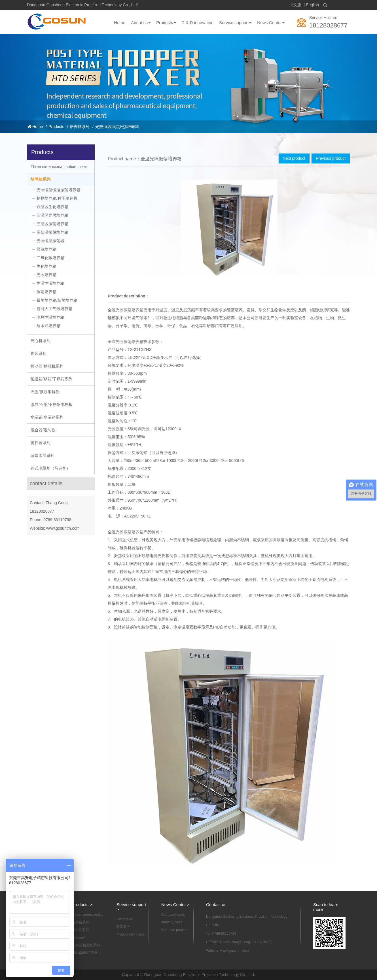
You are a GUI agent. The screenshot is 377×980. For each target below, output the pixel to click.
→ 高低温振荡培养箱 (50, 232)
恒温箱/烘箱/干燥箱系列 (52, 379)
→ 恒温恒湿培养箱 (48, 283)
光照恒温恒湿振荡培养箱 (117, 127)
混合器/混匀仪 (43, 430)
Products (166, 23)
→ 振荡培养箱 (44, 292)
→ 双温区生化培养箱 (50, 207)
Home (120, 23)
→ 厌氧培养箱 (44, 249)
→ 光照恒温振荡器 (48, 241)
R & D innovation (198, 23)
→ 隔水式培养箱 (46, 326)
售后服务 (123, 927)
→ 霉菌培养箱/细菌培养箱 (54, 300)
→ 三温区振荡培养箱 (50, 224)
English (312, 5)
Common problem (175, 930)
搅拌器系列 (41, 443)
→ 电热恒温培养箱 (48, 317)
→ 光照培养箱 (44, 275)
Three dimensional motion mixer (59, 167)
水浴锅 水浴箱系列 (47, 417)
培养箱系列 (80, 127)
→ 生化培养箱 (44, 266)
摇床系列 (39, 353)
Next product (294, 158)
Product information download (131, 935)
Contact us (125, 919)
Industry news (172, 922)
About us (141, 23)
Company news (173, 915)
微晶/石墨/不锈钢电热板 (52, 404)
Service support (235, 23)
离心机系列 (41, 341)
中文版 (295, 5)
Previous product (331, 158)
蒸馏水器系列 (43, 455)
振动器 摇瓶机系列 (47, 366)
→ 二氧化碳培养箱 (48, 258)
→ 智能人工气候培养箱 (52, 309)
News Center (271, 23)
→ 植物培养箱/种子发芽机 (54, 198)
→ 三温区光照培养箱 (50, 215)
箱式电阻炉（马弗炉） (50, 468)
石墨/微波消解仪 (45, 392)
